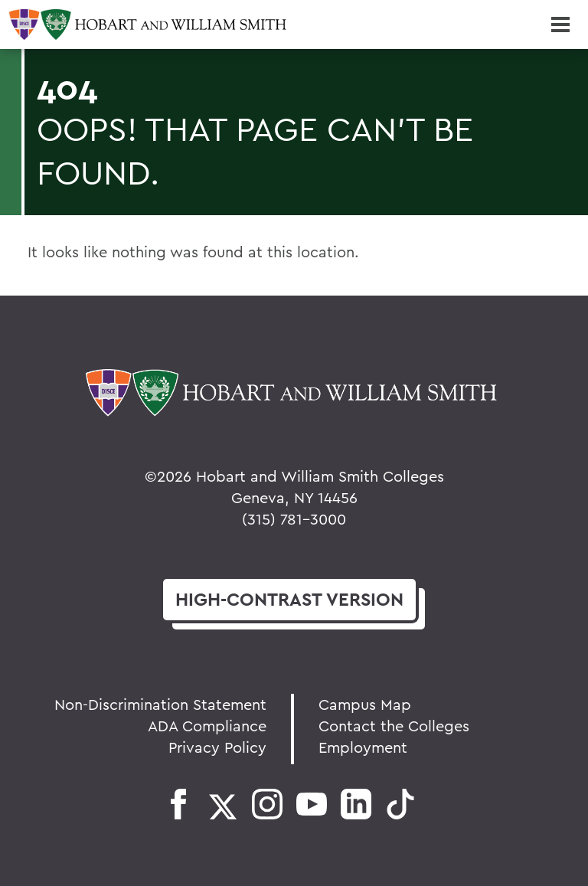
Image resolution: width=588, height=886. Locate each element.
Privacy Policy (217, 747)
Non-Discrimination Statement (160, 704)
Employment (363, 747)
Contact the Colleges (394, 726)
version (289, 599)
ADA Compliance (207, 726)
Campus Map (365, 704)
